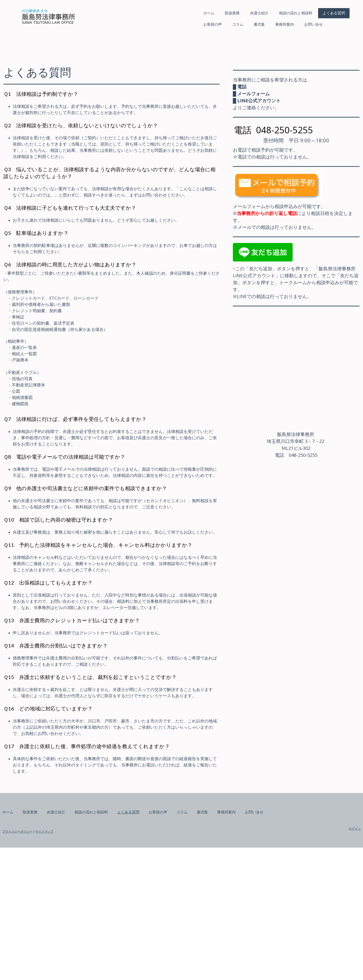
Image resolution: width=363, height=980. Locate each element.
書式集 (207, 24)
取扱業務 (180, 13)
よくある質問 (282, 13)
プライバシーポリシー (69, 964)
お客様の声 (161, 24)
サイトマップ (96, 964)
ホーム (157, 13)
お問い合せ (262, 24)
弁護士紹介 (207, 13)
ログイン (303, 961)
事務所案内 (233, 24)
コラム (186, 24)
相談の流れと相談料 (244, 13)
